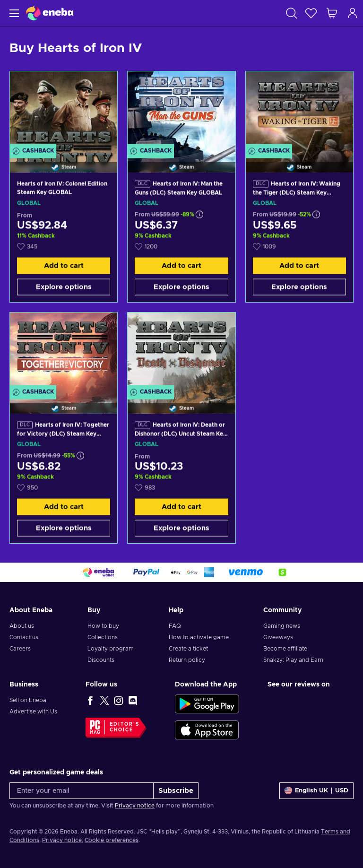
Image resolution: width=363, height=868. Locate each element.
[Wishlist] (311, 13)
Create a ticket (188, 649)
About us (22, 626)
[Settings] (316, 791)
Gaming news (282, 626)
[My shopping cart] (332, 13)
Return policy (187, 660)
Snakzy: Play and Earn (293, 660)
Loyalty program (111, 649)
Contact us (24, 637)
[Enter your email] (82, 791)
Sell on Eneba (28, 700)
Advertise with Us (33, 712)
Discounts (101, 660)
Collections (103, 637)
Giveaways (278, 637)
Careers (20, 649)
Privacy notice (135, 806)
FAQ (175, 626)
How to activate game (199, 637)
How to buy (103, 626)
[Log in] (353, 13)
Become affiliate (285, 649)
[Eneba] (50, 13)
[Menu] (13, 13)
